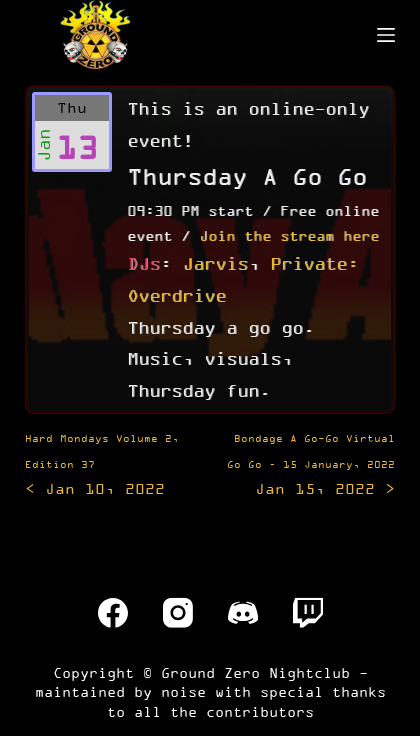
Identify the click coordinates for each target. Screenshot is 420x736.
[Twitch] (308, 613)
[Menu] (386, 35)
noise (183, 691)
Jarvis (215, 263)
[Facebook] (113, 613)
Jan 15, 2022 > (311, 465)
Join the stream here (289, 235)
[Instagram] (178, 613)
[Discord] (243, 613)
